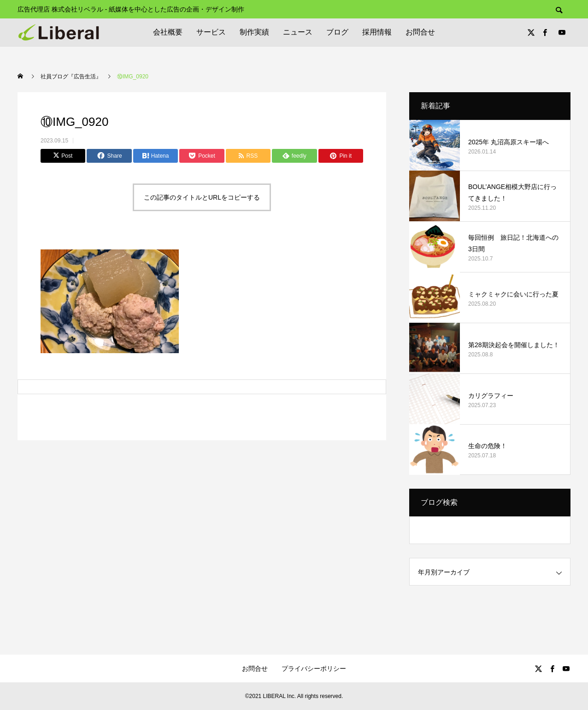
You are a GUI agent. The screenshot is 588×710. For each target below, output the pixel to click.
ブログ (337, 32)
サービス (211, 32)
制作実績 (254, 32)
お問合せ (420, 32)
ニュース (298, 32)
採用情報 (377, 32)
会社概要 (168, 32)
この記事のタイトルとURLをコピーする (202, 197)
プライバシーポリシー (314, 669)
